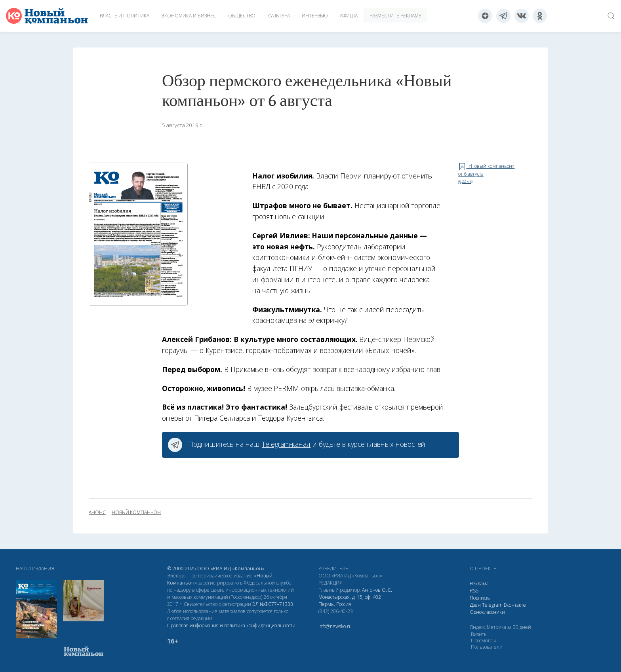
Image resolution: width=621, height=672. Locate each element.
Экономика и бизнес (189, 16)
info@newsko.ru (335, 626)
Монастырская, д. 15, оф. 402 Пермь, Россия (350, 601)
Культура (279, 16)
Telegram (492, 605)
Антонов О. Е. (377, 590)
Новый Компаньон (136, 513)
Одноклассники (487, 612)
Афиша (349, 16)
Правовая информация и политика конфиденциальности (231, 625)
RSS (474, 591)
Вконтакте (515, 605)
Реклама (479, 584)
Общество (242, 16)
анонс (97, 513)
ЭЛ (273, 604)
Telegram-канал (286, 444)
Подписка (480, 598)
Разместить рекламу (395, 16)
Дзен (475, 605)
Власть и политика (125, 16)
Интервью (315, 16)
